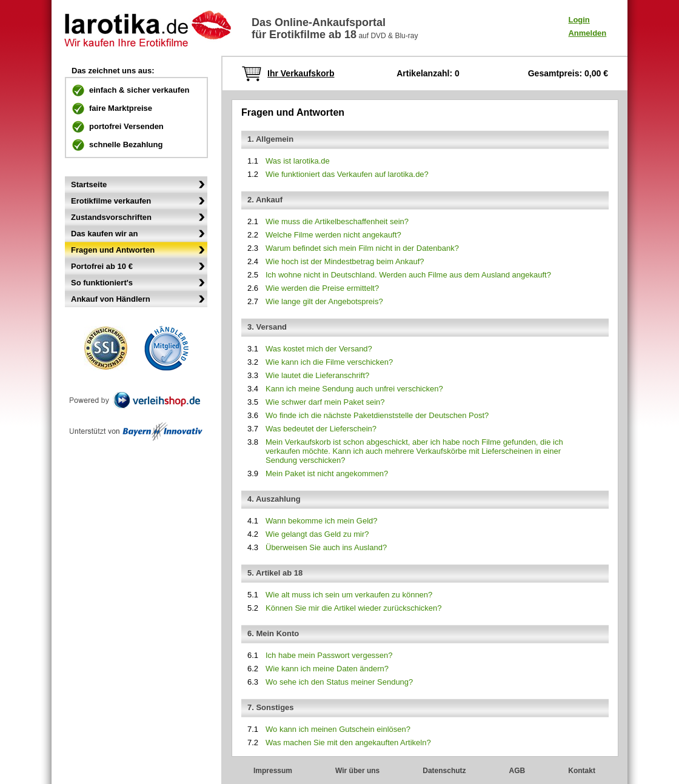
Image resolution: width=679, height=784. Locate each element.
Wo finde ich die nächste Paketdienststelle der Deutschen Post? (377, 415)
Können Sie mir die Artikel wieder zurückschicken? (353, 608)
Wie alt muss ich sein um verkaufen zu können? (349, 595)
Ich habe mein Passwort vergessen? (329, 655)
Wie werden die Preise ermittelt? (322, 288)
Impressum (273, 771)
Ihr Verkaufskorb (301, 73)
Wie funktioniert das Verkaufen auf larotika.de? (347, 174)
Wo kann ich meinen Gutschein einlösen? (338, 729)
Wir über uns (357, 771)
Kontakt (582, 771)
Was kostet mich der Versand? (319, 349)
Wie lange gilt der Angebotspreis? (324, 301)
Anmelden (587, 33)
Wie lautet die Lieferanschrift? (317, 375)
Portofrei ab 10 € (102, 266)
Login (579, 20)
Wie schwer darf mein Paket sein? (325, 402)
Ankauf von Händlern (111, 299)
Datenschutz (444, 771)
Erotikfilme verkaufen (111, 201)
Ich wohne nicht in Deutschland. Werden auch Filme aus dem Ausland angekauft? (408, 275)
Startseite (89, 184)
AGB (517, 771)
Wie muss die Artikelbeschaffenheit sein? (337, 221)
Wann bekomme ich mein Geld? (322, 521)
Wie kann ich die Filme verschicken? (329, 362)
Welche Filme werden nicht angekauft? (333, 235)
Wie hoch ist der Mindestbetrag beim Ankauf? (345, 261)
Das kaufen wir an (105, 234)
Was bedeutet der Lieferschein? (321, 429)
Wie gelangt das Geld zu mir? (317, 534)
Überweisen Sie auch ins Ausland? (326, 547)
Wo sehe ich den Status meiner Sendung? (339, 682)
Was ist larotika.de (298, 161)
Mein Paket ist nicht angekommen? (327, 473)
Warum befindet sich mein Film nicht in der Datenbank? (362, 248)
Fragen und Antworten (113, 250)
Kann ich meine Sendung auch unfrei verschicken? (354, 389)
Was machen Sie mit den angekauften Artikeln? (348, 742)
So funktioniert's (102, 283)
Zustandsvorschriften (111, 217)
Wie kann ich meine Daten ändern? (327, 669)
